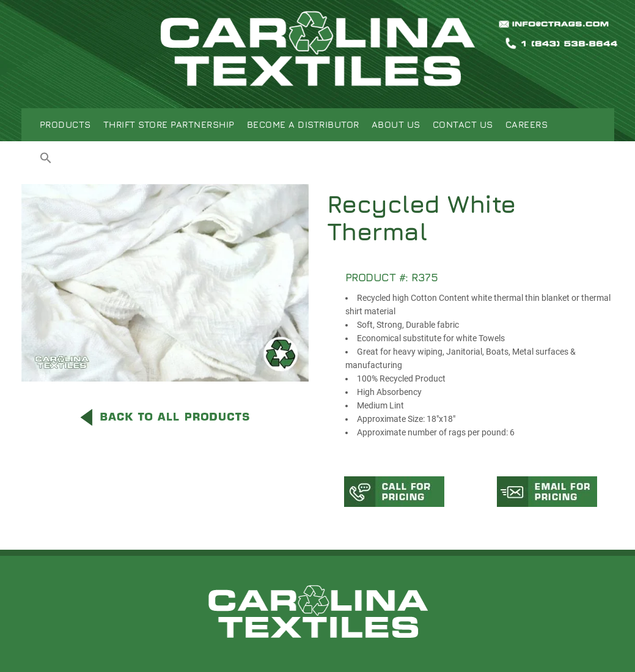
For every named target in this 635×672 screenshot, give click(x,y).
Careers (527, 124)
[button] (46, 159)
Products (65, 124)
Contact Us (463, 124)
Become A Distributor (303, 124)
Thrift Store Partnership (169, 124)
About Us (396, 124)
